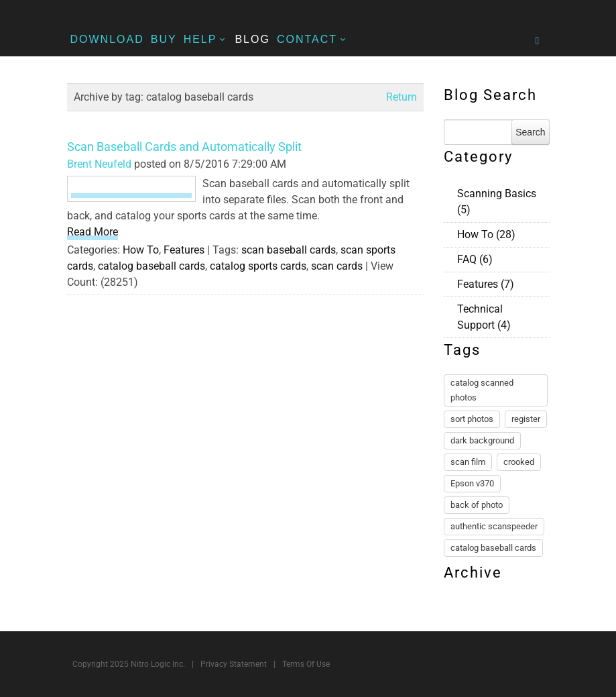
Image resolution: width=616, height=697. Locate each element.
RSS (544, 192)
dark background (482, 440)
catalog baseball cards (151, 266)
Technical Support (484, 317)
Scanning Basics (497, 202)
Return (402, 97)
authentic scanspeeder (494, 526)
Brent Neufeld (99, 164)
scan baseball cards (289, 250)
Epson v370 (472, 483)
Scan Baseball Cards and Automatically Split (184, 147)
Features (184, 250)
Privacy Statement (234, 664)
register (526, 419)
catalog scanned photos (482, 390)
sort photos (472, 419)
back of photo (477, 505)
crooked (519, 462)
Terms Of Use (306, 664)
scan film (468, 462)
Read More (93, 232)
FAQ (475, 259)
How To (141, 250)
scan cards (337, 266)
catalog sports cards (258, 266)
